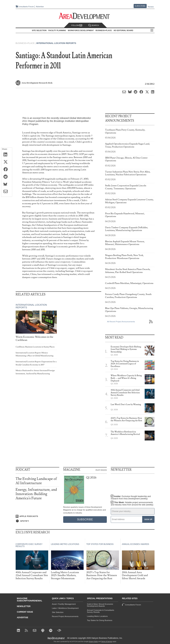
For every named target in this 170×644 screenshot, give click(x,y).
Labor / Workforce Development (65, 608)
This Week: (132, 504)
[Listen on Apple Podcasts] (37, 516)
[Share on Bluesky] (7, 184)
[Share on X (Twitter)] (7, 162)
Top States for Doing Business (100, 620)
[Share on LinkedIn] (7, 155)
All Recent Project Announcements (121, 322)
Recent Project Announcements (65, 616)
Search (94, 25)
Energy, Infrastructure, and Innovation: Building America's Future (36, 494)
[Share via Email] (7, 192)
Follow (77, 25)
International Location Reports (56, 43)
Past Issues (101, 470)
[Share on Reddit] (7, 177)
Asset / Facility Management (64, 604)
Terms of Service (107, 642)
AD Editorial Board (123, 30)
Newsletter (24, 606)
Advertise (40, 7)
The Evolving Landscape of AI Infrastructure (36, 481)
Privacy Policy (93, 642)
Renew (151, 7)
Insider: (131, 498)
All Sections (152, 30)
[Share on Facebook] (7, 170)
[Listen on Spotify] (37, 521)
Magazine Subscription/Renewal (30, 600)
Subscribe (140, 6)
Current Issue (25, 612)
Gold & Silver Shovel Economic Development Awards (100, 605)
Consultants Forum (26, 7)
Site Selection (58, 612)
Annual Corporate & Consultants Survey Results (101, 611)
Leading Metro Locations (97, 616)
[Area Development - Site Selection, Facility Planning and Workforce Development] (85, 16)
